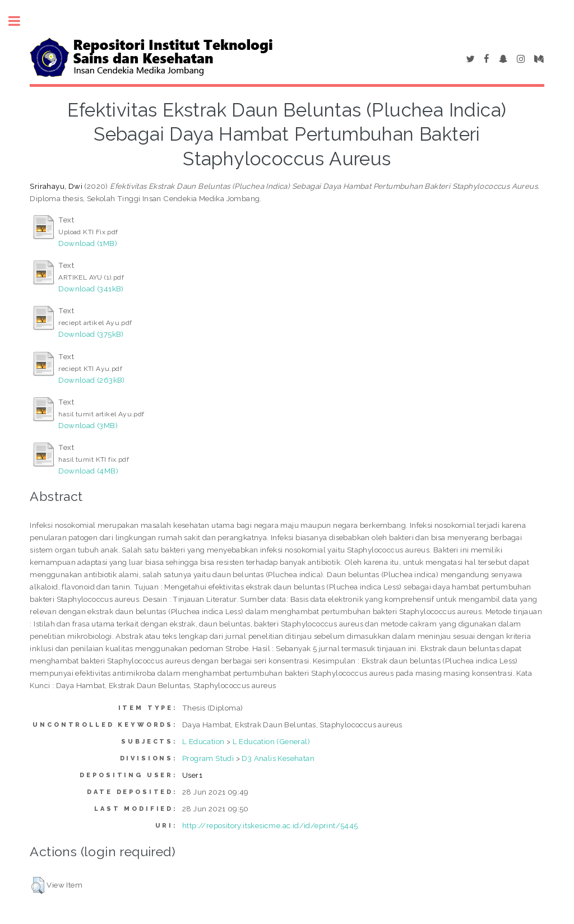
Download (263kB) (91, 380)
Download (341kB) (91, 289)
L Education (203, 741)
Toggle (20, 21)
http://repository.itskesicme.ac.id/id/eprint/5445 (270, 825)
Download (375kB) (91, 334)
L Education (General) (271, 741)
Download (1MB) (88, 243)
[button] (38, 885)
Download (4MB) (88, 471)
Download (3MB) (88, 425)
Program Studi (208, 758)
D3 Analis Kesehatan (278, 758)
